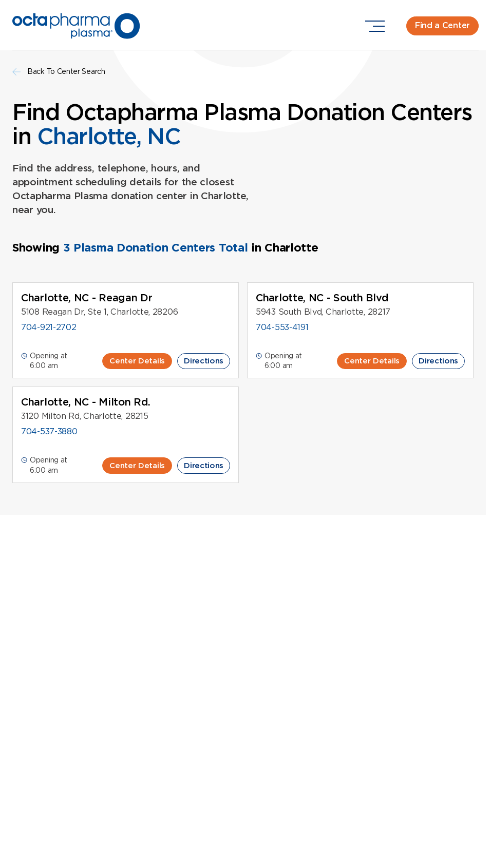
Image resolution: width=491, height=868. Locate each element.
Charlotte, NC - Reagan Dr (87, 298)
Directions (204, 361)
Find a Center (442, 25)
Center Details (137, 361)
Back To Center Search (59, 72)
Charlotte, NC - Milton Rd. (86, 402)
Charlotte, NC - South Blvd (322, 298)
